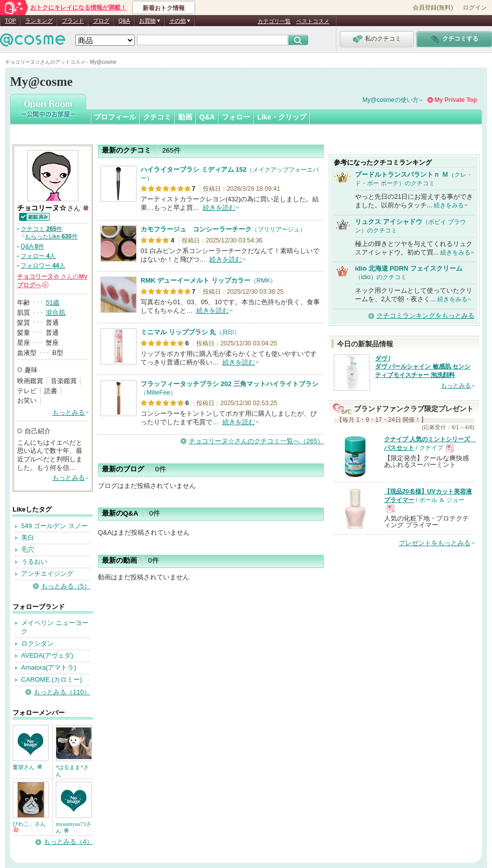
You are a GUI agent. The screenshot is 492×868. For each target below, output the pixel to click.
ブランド (73, 21)
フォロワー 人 (43, 266)
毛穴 (28, 549)
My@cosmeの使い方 (391, 100)
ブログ (101, 21)
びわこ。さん (29, 827)
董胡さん (27, 767)
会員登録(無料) (433, 8)
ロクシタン (37, 643)
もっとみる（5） (66, 586)
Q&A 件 (32, 246)
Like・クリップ (282, 117)
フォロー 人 (38, 256)
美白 (28, 537)
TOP (11, 21)
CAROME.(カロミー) (51, 679)
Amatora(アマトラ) (49, 667)
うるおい (34, 562)
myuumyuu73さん (74, 827)
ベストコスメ (313, 21)
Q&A (124, 21)
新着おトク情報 (164, 8)
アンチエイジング (47, 574)
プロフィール (115, 117)
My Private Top (456, 100)
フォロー (236, 117)
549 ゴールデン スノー (54, 526)
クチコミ (157, 117)
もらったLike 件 (51, 236)
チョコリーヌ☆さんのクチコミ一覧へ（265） (256, 441)
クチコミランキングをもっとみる (425, 316)
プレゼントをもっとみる (435, 543)
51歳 (52, 302)
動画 (185, 117)
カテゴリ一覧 (274, 21)
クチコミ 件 (41, 229)
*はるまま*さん (72, 771)
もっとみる (69, 412)
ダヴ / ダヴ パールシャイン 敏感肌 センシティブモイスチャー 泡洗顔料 (423, 367)
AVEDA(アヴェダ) (47, 655)
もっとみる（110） (62, 692)
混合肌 (55, 313)
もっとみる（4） (68, 842)
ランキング (39, 21)
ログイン (475, 8)
